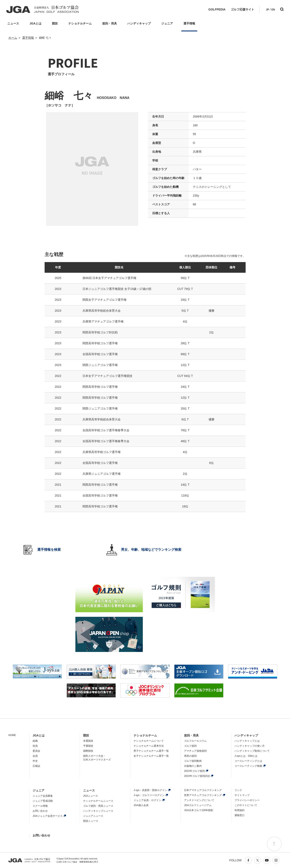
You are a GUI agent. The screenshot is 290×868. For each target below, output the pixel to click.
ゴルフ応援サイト (242, 9)
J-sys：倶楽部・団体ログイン (150, 790)
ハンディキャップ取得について (252, 751)
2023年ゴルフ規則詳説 (197, 776)
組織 (35, 741)
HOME (12, 735)
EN (273, 10)
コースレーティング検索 (248, 766)
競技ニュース (91, 821)
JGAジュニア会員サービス (48, 816)
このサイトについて (246, 805)
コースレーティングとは (248, 761)
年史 (35, 761)
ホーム (13, 38)
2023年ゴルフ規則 (194, 771)
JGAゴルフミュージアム (198, 805)
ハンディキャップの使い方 (250, 746)
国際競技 (88, 751)
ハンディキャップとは (247, 741)
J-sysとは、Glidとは (246, 756)
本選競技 (88, 741)
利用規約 (240, 810)
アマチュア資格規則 (195, 751)
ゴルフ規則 (190, 746)
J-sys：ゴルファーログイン (149, 795)
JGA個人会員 (141, 805)
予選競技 (88, 746)
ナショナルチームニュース (98, 801)
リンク (238, 790)
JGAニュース (91, 796)
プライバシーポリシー (247, 800)
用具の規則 (190, 756)
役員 (35, 746)
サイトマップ (242, 795)
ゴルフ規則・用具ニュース (98, 806)
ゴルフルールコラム (195, 741)
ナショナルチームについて (149, 741)
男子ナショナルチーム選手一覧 (151, 751)
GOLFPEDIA (217, 9)
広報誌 (36, 766)
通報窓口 (240, 815)
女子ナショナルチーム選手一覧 (151, 756)
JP (267, 10)
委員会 (36, 751)
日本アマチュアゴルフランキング (203, 790)
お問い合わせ (40, 811)
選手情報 (28, 38)
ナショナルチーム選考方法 (149, 746)
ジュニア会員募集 (43, 796)
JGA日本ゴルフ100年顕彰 (199, 810)
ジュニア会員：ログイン (147, 800)
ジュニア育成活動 (43, 801)
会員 (35, 756)
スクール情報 (40, 806)
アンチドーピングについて (199, 800)
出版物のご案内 (193, 766)
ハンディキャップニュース (98, 811)
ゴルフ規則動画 (193, 761)
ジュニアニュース (93, 816)
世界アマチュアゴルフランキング (203, 795)
